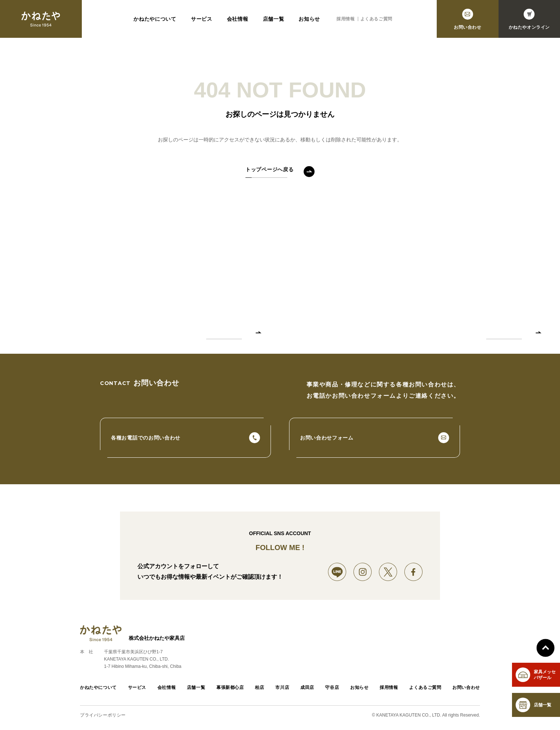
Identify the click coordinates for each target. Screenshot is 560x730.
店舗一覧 (274, 19)
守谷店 (332, 687)
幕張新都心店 (230, 687)
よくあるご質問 (376, 19)
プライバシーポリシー (103, 715)
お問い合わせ (466, 687)
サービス (202, 19)
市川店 (282, 687)
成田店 (307, 687)
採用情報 (345, 19)
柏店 (259, 687)
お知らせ (309, 19)
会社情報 (238, 19)
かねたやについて (155, 19)
